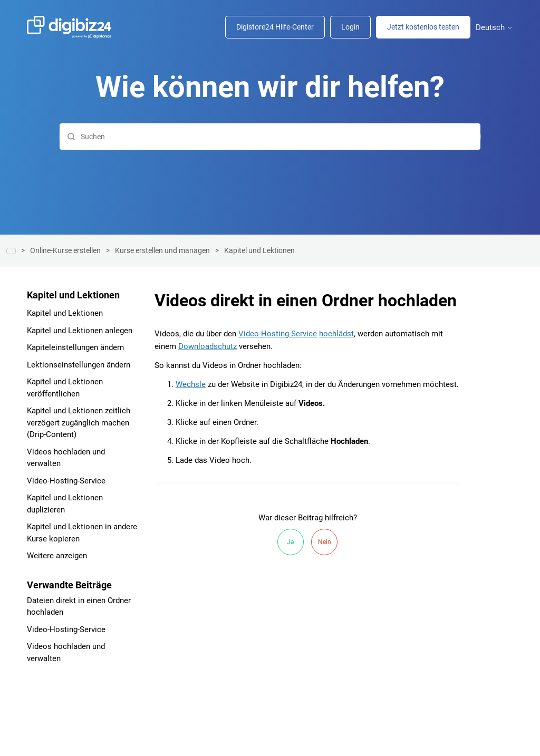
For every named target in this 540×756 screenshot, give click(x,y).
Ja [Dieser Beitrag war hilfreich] (291, 542)
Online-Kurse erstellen (65, 250)
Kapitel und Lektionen (259, 250)
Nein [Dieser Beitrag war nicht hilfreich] (325, 542)
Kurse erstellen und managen (162, 250)
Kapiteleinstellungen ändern (75, 347)
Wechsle (191, 384)
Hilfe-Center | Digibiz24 (11, 251)
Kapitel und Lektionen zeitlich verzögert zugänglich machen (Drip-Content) (79, 423)
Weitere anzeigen (57, 556)
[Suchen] (270, 137)
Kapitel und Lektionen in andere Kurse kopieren (82, 533)
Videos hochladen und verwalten (66, 458)
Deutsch (494, 28)
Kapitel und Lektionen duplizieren (65, 504)
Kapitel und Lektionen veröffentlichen (65, 388)
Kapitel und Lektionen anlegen (80, 331)
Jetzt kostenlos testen (423, 27)
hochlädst (336, 334)
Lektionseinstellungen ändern (79, 365)
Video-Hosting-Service (66, 481)
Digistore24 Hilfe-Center (275, 27)
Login (350, 27)
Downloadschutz (208, 346)
